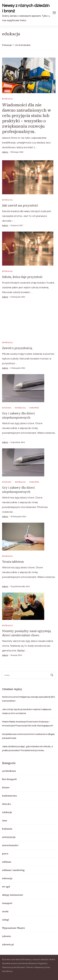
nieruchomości (10, 845)
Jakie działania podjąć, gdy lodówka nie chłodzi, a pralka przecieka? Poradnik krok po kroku (27, 748)
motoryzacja (9, 837)
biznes (6, 787)
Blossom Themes (25, 967)
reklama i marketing (13, 870)
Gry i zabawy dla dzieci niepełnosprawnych (18, 415)
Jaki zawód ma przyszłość (20, 205)
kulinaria (7, 829)
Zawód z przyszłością (17, 348)
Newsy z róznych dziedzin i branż (26, 8)
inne (5, 820)
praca (5, 854)
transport (7, 903)
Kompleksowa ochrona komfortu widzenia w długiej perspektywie (28, 736)
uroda (5, 911)
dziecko (7, 408)
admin (5, 152)
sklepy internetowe (13, 895)
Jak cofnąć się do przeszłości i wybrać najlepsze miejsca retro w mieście (27, 711)
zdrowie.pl (8, 944)
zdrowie (34, 408)
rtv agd (6, 887)
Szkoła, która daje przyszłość (22, 277)
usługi (6, 920)
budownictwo (9, 796)
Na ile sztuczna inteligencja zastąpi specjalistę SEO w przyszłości (29, 699)
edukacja (7, 99)
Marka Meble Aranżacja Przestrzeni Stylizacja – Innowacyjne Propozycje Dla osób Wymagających (28, 724)
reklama (7, 862)
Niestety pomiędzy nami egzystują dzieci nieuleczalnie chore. (26, 633)
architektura (9, 771)
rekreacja (7, 878)
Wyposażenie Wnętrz (13, 928)
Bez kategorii (9, 779)
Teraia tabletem (13, 562)
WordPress (7, 971)
